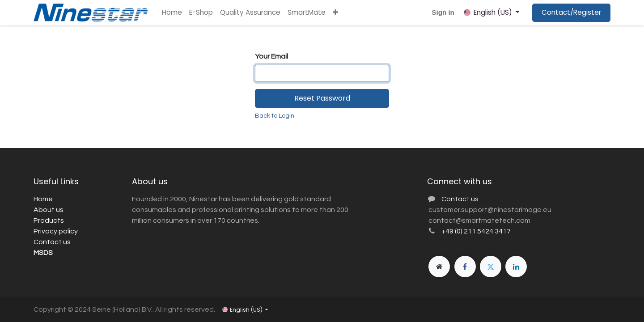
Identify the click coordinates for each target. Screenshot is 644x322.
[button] (335, 13)
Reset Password (322, 98)
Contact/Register (571, 12)
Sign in (443, 12)
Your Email (271, 56)
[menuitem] (172, 13)
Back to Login (275, 116)
